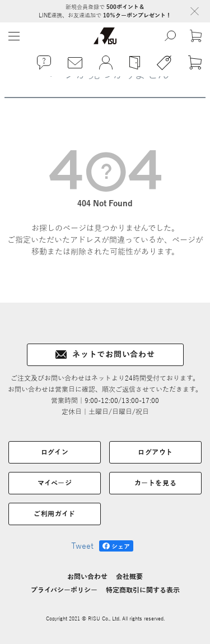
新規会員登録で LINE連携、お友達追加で (105, 11)
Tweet (82, 546)
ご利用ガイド (55, 514)
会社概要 (129, 577)
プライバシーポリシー (64, 590)
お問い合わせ (87, 577)
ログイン (55, 452)
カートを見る (156, 483)
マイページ (55, 483)
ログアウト (155, 452)
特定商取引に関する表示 (143, 590)
